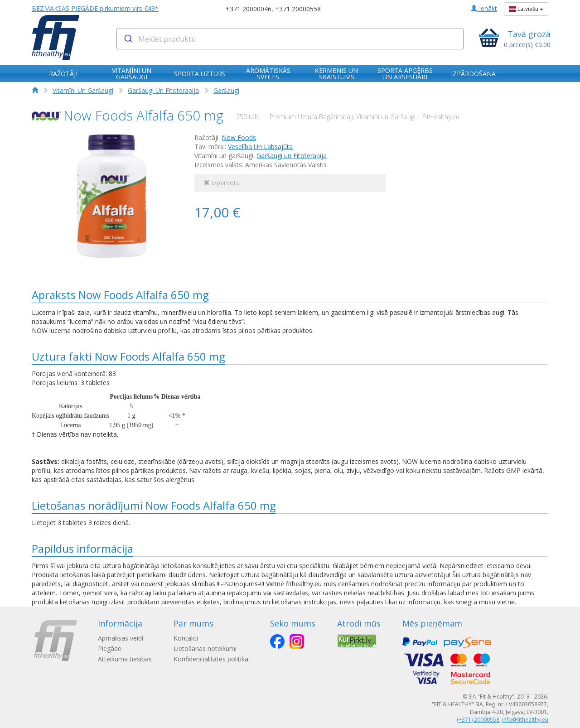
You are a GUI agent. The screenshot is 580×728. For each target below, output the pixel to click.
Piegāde (110, 648)
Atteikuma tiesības (125, 659)
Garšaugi (226, 90)
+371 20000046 (249, 9)
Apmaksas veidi (121, 638)
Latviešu (526, 9)
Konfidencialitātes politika (211, 659)
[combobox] (290, 39)
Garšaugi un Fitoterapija (292, 156)
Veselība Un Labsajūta (260, 147)
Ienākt (484, 8)
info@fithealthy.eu (525, 720)
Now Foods (239, 137)
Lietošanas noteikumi (205, 648)
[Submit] (128, 39)
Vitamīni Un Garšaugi (83, 90)
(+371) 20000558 (478, 720)
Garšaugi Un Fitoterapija (163, 90)
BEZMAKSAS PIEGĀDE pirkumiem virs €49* (95, 8)
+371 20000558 (298, 9)
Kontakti (186, 638)
